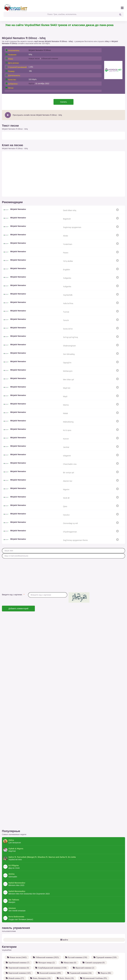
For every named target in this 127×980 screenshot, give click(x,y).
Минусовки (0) (70, 945)
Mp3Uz (31, 84)
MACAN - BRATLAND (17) (70, 971)
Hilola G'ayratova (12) (59, 966)
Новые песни (34, 59)
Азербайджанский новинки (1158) (52, 951)
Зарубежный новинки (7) (19, 945)
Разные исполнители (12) (46, 977)
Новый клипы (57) (16, 961)
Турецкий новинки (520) (106, 940)
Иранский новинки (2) (85, 951)
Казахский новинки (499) (50, 956)
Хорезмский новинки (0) (18, 951)
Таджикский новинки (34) (80, 956)
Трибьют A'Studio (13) (17, 977)
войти (64, 923)
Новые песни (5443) (18, 940)
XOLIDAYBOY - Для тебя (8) (78, 977)
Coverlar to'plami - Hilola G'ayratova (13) (25, 966)
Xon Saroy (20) (112, 966)
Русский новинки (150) (77, 940)
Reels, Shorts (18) (66, 961)
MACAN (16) (97, 971)
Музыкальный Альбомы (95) (95, 961)
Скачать (63, 102)
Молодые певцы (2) (46, 945)
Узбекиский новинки (50, 59)
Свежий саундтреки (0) (95, 945)
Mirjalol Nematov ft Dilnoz (40, 50)
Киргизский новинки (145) (19, 956)
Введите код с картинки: (12, 595)
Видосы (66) (106, 956)
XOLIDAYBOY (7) (108, 977)
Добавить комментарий (18, 609)
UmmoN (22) (44, 971)
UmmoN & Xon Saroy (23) (19, 971)
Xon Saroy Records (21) (87, 966)
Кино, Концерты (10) (41, 961)
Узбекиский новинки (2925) (47, 940)
